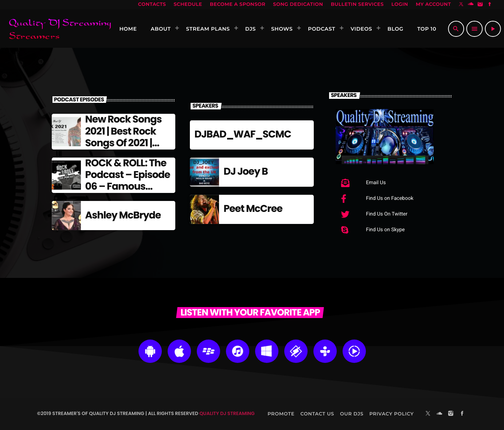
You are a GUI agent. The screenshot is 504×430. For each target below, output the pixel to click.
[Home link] (60, 29)
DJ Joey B (245, 172)
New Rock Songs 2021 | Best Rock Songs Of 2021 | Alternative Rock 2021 (124, 143)
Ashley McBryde (123, 215)
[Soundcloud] (471, 5)
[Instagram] (480, 5)
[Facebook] (490, 5)
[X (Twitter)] (461, 5)
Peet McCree (253, 209)
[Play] (493, 29)
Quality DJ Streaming (227, 413)
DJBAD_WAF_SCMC (243, 134)
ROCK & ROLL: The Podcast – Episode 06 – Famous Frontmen (128, 181)
